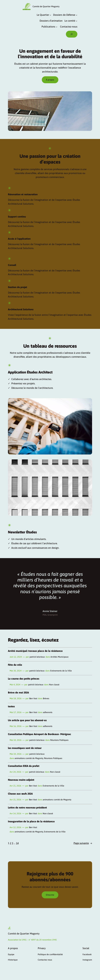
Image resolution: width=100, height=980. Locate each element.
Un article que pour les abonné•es (27, 720)
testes (11, 706)
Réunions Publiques (59, 740)
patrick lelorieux (37, 657)
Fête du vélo (15, 665)
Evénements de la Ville (61, 671)
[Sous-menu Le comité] (77, 21)
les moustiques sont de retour (25, 748)
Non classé (54, 685)
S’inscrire (50, 895)
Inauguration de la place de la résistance (31, 821)
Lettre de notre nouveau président (27, 808)
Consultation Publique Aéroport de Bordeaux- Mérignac (40, 734)
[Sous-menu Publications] (57, 27)
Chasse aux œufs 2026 (20, 794)
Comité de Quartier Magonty (46, 6)
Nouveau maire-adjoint (21, 780)
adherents (48, 712)
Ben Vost (33, 698)
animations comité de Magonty (29, 758)
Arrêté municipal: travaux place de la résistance (35, 651)
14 (17, 843)
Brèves (46, 698)
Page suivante (83, 843)
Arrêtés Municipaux (60, 657)
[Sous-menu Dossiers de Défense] (77, 15)
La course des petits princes (24, 679)
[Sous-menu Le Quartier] (50, 15)
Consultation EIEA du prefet (24, 766)
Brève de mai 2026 (18, 693)
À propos (50, 80)
